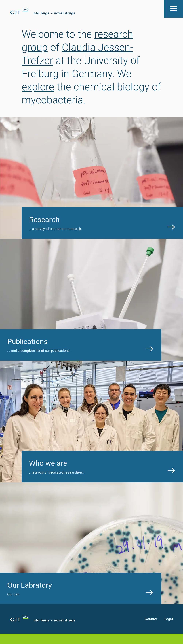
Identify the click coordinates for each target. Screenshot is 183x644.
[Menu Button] (174, 9)
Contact (151, 619)
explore (38, 87)
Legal (169, 619)
